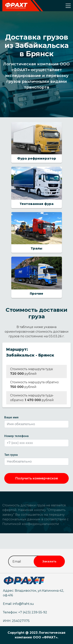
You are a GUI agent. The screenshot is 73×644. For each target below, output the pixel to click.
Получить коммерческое (37, 478)
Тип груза (11, 455)
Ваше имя (11, 417)
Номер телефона (16, 436)
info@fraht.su (23, 604)
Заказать (49, 561)
